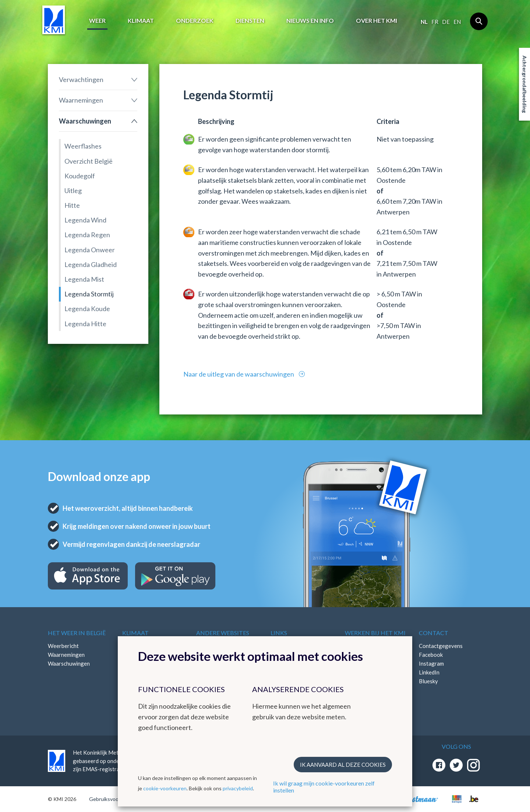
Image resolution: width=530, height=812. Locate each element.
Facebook (431, 655)
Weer (97, 20)
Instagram (431, 663)
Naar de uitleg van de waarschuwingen (239, 374)
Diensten (250, 20)
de (446, 22)
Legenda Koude (87, 309)
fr (435, 22)
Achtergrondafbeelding (525, 84)
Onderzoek (195, 20)
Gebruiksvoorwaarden (115, 799)
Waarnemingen (81, 100)
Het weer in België (77, 633)
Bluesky (428, 681)
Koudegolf (80, 176)
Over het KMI (377, 20)
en (457, 22)
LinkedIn (429, 672)
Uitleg (73, 190)
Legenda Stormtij (89, 294)
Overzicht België (89, 161)
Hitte (72, 205)
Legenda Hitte (85, 324)
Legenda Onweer (90, 250)
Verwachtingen (81, 79)
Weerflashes (83, 146)
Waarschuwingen (85, 121)
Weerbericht (63, 646)
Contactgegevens (441, 646)
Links (279, 633)
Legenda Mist (84, 279)
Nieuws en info (310, 20)
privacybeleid (238, 788)
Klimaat (141, 20)
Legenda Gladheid (91, 264)
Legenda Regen (87, 235)
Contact (434, 633)
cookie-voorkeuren (165, 788)
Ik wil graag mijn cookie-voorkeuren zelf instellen (324, 787)
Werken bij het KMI (375, 633)
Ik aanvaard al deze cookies (343, 765)
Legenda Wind (85, 220)
